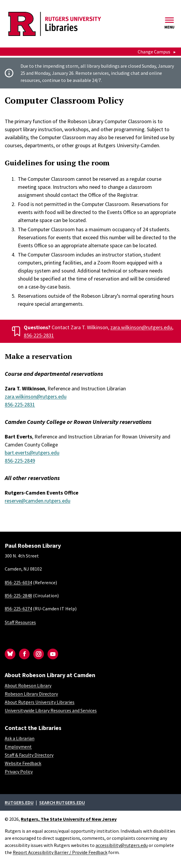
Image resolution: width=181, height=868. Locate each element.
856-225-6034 (18, 582)
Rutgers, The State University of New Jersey (69, 819)
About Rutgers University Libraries (40, 702)
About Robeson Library (28, 685)
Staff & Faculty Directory (29, 755)
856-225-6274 (18, 609)
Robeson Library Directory (31, 694)
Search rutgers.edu (62, 802)
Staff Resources (20, 622)
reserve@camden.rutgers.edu (38, 501)
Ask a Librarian (20, 738)
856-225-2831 (39, 335)
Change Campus (154, 52)
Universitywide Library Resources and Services (51, 710)
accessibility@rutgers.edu (122, 845)
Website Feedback (23, 763)
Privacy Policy (19, 772)
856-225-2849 (20, 461)
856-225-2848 (18, 595)
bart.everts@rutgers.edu (32, 453)
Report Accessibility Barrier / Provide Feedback (60, 852)
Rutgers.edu (19, 802)
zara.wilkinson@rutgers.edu (141, 327)
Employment (18, 747)
